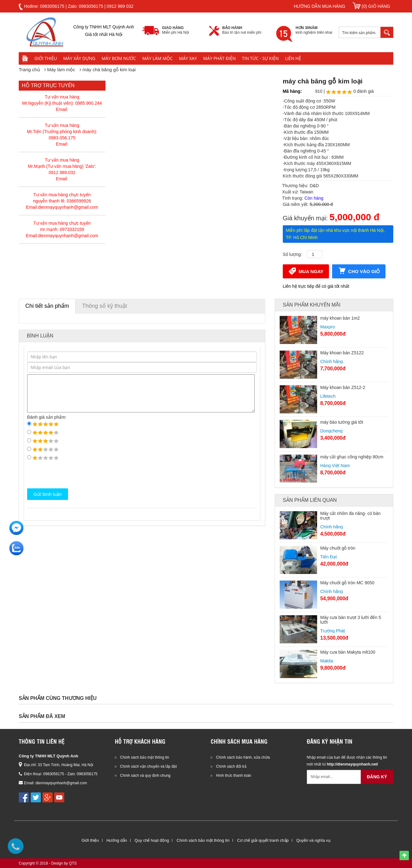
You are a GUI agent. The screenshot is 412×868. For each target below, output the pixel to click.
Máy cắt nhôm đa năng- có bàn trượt (350, 516)
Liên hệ (293, 58)
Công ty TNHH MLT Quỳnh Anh (49, 756)
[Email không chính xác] (334, 777)
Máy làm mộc (158, 58)
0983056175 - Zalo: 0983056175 (70, 774)
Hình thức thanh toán (234, 776)
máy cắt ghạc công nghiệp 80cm (352, 457)
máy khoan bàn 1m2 (340, 318)
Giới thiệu (46, 58)
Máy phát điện (219, 58)
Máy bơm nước (119, 58)
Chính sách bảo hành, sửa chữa (243, 757)
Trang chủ (29, 70)
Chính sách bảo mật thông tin (145, 757)
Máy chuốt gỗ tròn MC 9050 (347, 583)
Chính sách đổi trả (231, 766)
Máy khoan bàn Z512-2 (343, 387)
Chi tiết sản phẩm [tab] (47, 306)
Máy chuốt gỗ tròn (338, 548)
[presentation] (75, 475)
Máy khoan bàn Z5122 (342, 353)
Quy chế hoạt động (152, 840)
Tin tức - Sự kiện (260, 58)
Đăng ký (377, 777)
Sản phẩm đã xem (42, 716)
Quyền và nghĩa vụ (313, 840)
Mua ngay (306, 271)
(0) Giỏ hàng (371, 6)
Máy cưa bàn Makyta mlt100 (348, 652)
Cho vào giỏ (359, 271)
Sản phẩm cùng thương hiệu (58, 698)
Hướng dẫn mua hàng (319, 6)
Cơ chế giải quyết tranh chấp (263, 840)
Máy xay (188, 58)
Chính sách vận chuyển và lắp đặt (149, 766)
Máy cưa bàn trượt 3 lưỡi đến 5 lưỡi (351, 620)
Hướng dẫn (117, 840)
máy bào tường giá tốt (342, 422)
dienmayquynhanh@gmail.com (61, 783)
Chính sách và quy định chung (145, 776)
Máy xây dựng (79, 58)
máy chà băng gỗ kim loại (109, 70)
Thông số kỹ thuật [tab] (105, 306)
